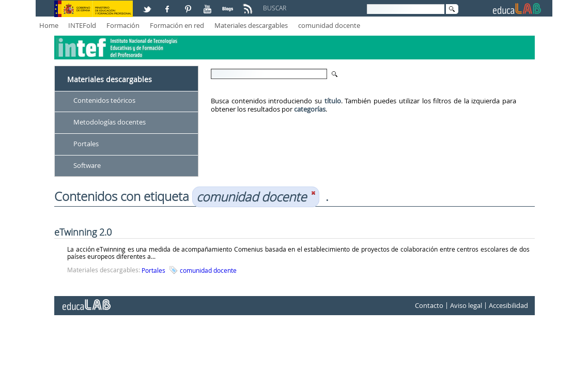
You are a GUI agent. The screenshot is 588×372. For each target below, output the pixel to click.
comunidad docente (329, 25)
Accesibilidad (508, 306)
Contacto (429, 306)
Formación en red (177, 25)
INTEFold (82, 25)
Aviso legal (466, 306)
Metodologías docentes (110, 122)
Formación (123, 25)
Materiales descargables (251, 25)
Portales (86, 144)
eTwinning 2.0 (83, 232)
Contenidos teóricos (104, 100)
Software (87, 165)
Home (49, 25)
